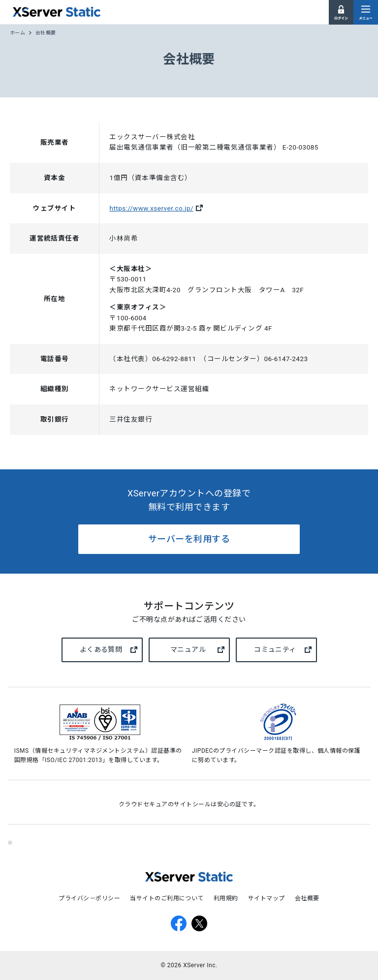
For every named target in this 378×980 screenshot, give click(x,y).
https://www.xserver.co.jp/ (151, 208)
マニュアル (197, 650)
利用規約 (226, 898)
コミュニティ (283, 650)
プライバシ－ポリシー (89, 898)
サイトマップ (267, 898)
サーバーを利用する (189, 539)
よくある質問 (109, 650)
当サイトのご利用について (167, 898)
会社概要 (307, 898)
